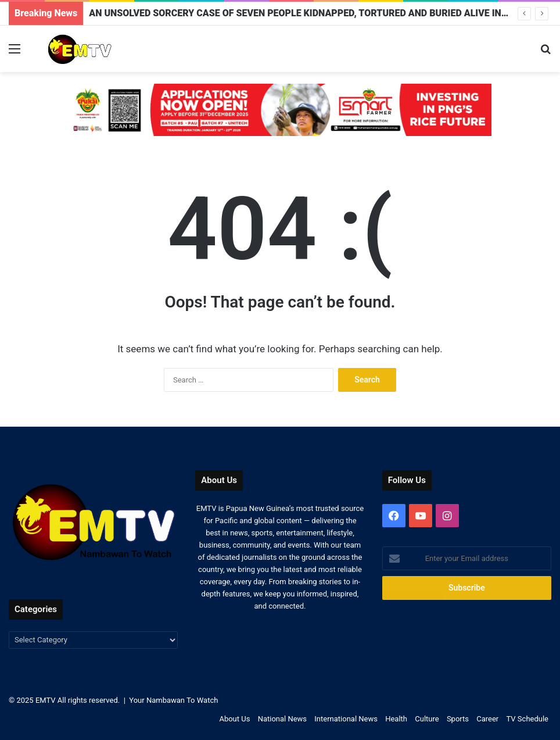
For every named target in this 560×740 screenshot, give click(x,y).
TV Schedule (528, 719)
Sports (458, 719)
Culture (427, 719)
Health (396, 719)
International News (346, 719)
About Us (234, 719)
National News (282, 719)
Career (487, 719)
